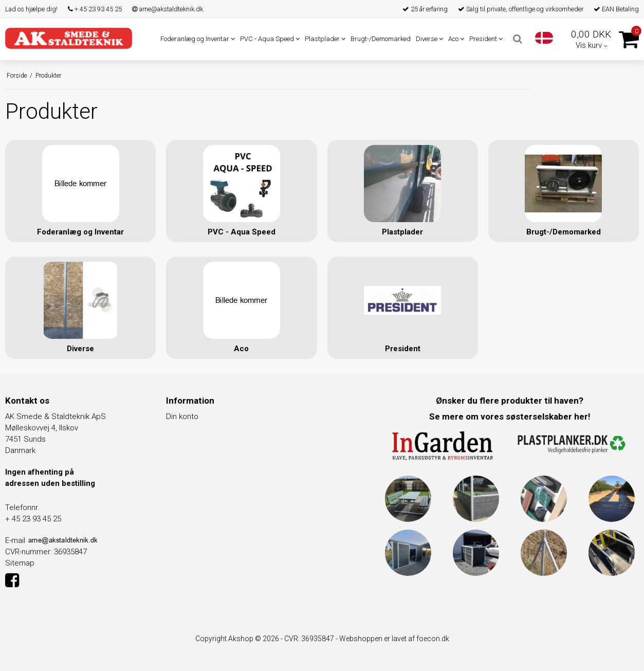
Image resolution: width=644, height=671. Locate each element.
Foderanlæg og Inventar (198, 39)
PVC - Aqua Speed (270, 39)
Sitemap (20, 563)
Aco (456, 39)
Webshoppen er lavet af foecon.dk (394, 638)
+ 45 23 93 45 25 (95, 9)
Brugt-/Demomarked (381, 39)
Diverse (429, 39)
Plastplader (325, 39)
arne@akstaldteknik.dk (168, 9)
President (486, 39)
